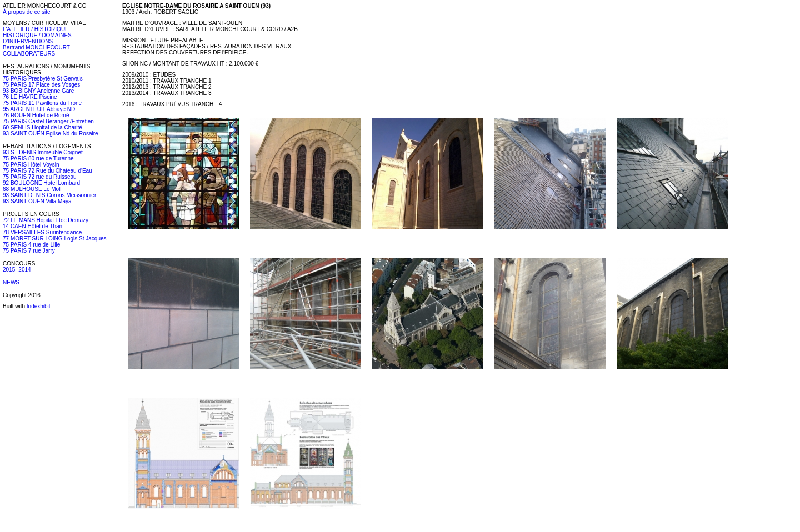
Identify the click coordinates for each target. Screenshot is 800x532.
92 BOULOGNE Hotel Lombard (41, 183)
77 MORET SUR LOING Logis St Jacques (55, 239)
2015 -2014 (17, 270)
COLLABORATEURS (29, 54)
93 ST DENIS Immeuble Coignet (43, 152)
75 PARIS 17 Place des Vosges (41, 85)
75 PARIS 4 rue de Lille (31, 245)
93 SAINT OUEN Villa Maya (37, 201)
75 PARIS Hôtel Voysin (31, 165)
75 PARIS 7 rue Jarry (29, 251)
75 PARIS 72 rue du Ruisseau (40, 177)
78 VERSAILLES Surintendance (42, 232)
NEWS (11, 282)
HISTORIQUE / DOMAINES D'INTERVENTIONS (37, 38)
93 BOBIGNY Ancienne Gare (38, 91)
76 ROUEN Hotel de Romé (36, 115)
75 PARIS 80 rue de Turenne (38, 159)
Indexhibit (39, 306)
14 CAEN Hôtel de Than (32, 226)
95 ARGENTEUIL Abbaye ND (39, 109)
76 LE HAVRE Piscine (30, 97)
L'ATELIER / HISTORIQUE (36, 29)
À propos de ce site (27, 12)
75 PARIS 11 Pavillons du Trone (42, 103)
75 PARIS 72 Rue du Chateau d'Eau (47, 171)
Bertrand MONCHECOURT (36, 47)
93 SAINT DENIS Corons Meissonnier (49, 195)
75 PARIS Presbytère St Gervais (43, 79)
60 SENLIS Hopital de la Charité (42, 127)
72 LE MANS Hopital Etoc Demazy (46, 220)
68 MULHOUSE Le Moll (32, 189)
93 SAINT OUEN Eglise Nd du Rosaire (51, 134)
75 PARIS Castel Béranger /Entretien (48, 121)
